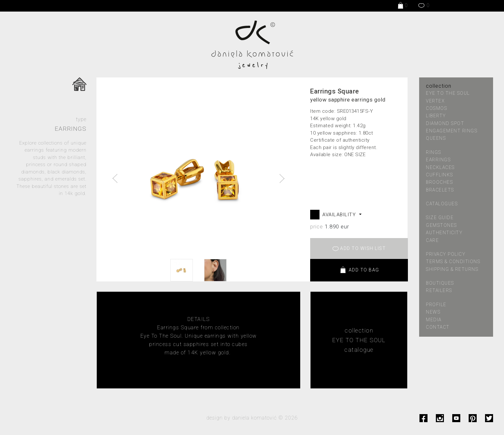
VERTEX (435, 101)
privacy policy (446, 254)
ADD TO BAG (359, 270)
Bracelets (440, 190)
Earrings (438, 160)
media (434, 320)
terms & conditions (453, 262)
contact (438, 327)
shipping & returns (452, 269)
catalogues (442, 204)
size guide (440, 217)
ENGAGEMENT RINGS (452, 131)
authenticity (444, 233)
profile (436, 305)
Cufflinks (440, 175)
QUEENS (436, 138)
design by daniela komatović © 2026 (252, 418)
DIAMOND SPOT (445, 123)
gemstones (441, 225)
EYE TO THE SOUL (448, 93)
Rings (434, 152)
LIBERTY (436, 116)
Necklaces (440, 167)
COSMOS (437, 108)
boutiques (440, 283)
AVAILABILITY (340, 215)
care (432, 240)
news (433, 312)
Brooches (439, 182)
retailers (439, 290)
